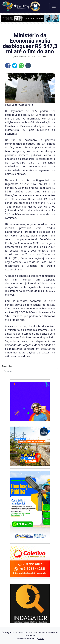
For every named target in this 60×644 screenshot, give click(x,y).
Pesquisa (7, 366)
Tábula (41, 639)
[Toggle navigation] (54, 6)
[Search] (30, 371)
